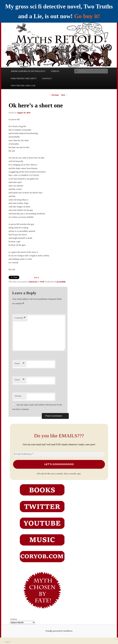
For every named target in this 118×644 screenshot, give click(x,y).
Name (20, 364)
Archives (13, 619)
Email (20, 380)
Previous (54, 95)
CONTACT (47, 78)
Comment (20, 318)
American (33, 282)
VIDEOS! (55, 71)
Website (18, 396)
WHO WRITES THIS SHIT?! (24, 78)
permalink (61, 282)
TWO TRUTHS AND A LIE (23, 85)
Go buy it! (87, 16)
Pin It (37, 277)
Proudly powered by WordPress (59, 631)
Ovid (42, 282)
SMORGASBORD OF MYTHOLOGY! (28, 71)
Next (64, 95)
